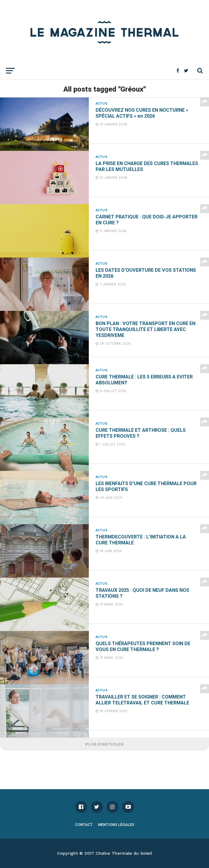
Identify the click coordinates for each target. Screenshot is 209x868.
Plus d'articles (104, 744)
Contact (84, 825)
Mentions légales (116, 825)
